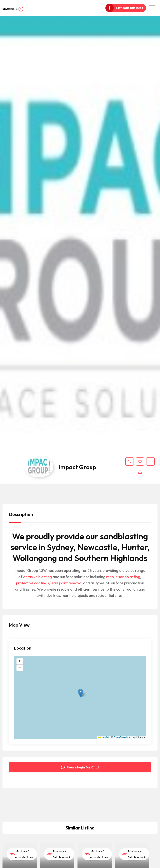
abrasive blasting (37, 577)
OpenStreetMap (122, 737)
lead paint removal (66, 583)
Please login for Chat (80, 767)
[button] (81, 693)
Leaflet (104, 737)
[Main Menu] (152, 8)
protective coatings (32, 583)
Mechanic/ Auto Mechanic (22, 854)
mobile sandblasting (123, 577)
